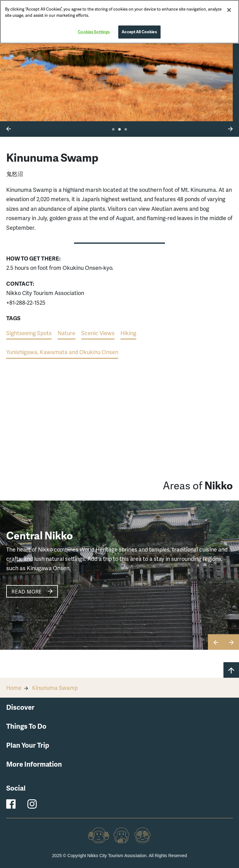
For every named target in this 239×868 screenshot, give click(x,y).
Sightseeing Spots (29, 333)
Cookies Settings (94, 32)
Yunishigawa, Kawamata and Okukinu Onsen (62, 352)
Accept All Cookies (139, 32)
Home (14, 688)
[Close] (229, 10)
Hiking (128, 333)
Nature (66, 333)
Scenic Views (98, 333)
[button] (9, 128)
